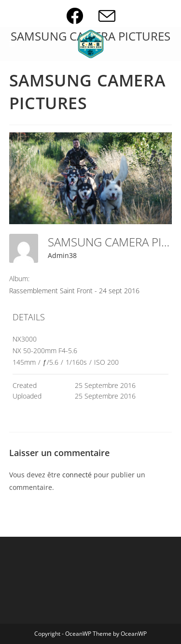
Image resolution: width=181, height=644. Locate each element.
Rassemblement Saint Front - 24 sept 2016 (74, 291)
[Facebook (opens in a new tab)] (82, 16)
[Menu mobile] (12, 44)
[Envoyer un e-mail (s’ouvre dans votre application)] (107, 16)
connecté (77, 475)
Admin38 (62, 255)
